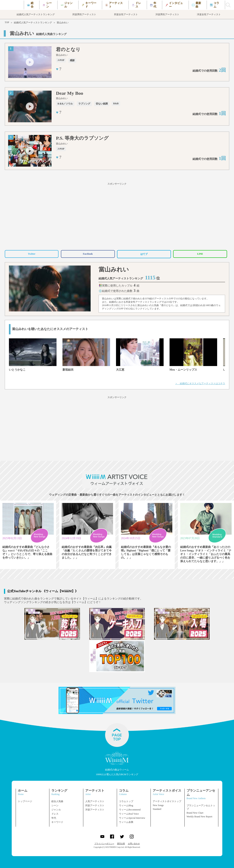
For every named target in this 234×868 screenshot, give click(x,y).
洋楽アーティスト (95, 810)
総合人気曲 (57, 801)
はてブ (144, 254)
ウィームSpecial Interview (132, 818)
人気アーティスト (95, 801)
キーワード (57, 822)
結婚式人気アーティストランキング (33, 23)
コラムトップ (126, 801)
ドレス (55, 814)
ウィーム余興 (126, 822)
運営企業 (121, 844)
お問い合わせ (134, 844)
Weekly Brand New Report (199, 817)
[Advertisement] (117, 216)
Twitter (32, 254)
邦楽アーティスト (95, 805)
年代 (54, 818)
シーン (55, 805)
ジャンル (56, 810)
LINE (200, 254)
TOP (7, 22)
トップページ (25, 801)
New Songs (158, 805)
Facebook (88, 254)
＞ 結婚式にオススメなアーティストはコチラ (200, 383)
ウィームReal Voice (129, 814)
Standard (157, 809)
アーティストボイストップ (167, 801)
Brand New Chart (195, 813)
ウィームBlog (126, 805)
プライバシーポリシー (104, 844)
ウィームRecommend (130, 810)
